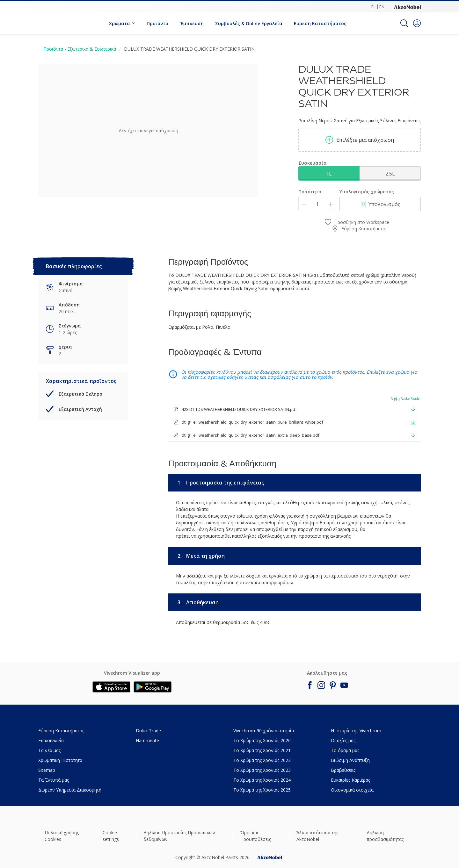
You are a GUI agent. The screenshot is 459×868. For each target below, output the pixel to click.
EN (382, 7)
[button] (417, 23)
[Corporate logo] (407, 7)
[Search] (404, 23)
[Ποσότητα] (317, 204)
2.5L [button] (390, 174)
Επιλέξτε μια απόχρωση (360, 140)
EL (373, 7)
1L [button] (329, 174)
